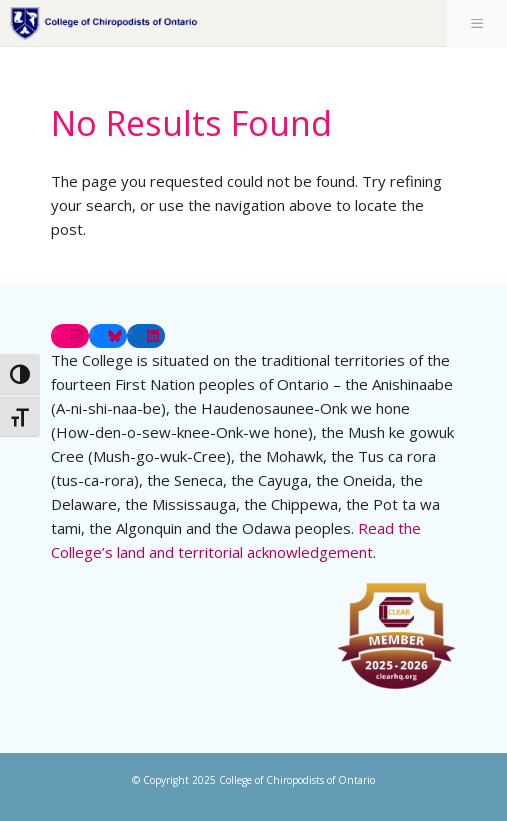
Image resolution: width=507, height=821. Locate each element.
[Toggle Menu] (477, 23)
